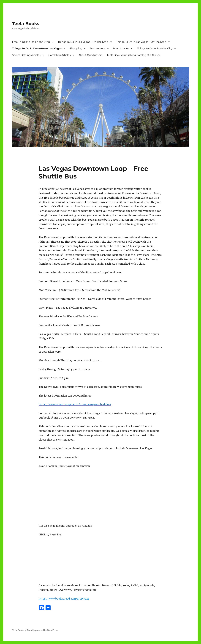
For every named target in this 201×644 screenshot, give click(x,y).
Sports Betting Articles (26, 55)
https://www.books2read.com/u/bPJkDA (64, 599)
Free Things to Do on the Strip (31, 42)
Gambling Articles (60, 55)
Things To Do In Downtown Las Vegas (37, 48)
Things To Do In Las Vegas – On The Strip (83, 42)
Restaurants (98, 48)
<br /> (48, 500)
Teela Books (26, 24)
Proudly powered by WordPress (43, 630)
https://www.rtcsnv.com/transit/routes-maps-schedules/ (75, 404)
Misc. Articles (121, 48)
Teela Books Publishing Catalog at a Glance (134, 55)
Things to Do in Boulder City (155, 48)
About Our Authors (90, 55)
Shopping (76, 48)
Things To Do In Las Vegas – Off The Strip (141, 42)
